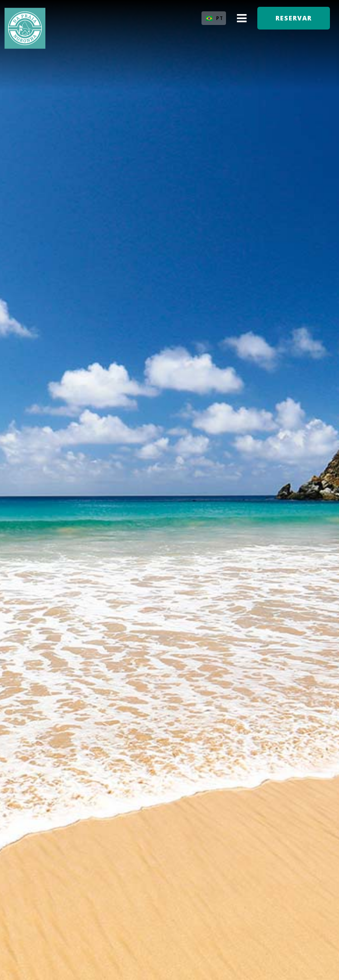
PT (220, 18)
